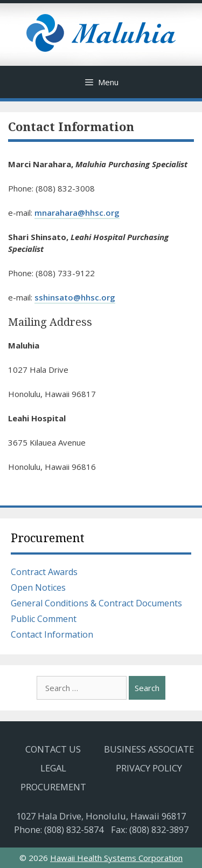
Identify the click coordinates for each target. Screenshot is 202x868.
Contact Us (53, 749)
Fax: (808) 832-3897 (150, 829)
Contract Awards (44, 572)
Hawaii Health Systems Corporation (116, 858)
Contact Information (52, 634)
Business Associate (149, 749)
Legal (53, 768)
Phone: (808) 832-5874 (59, 829)
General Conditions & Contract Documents (96, 603)
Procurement (48, 538)
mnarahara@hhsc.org (77, 213)
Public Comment (44, 619)
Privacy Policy (149, 768)
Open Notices (38, 587)
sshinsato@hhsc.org (75, 297)
